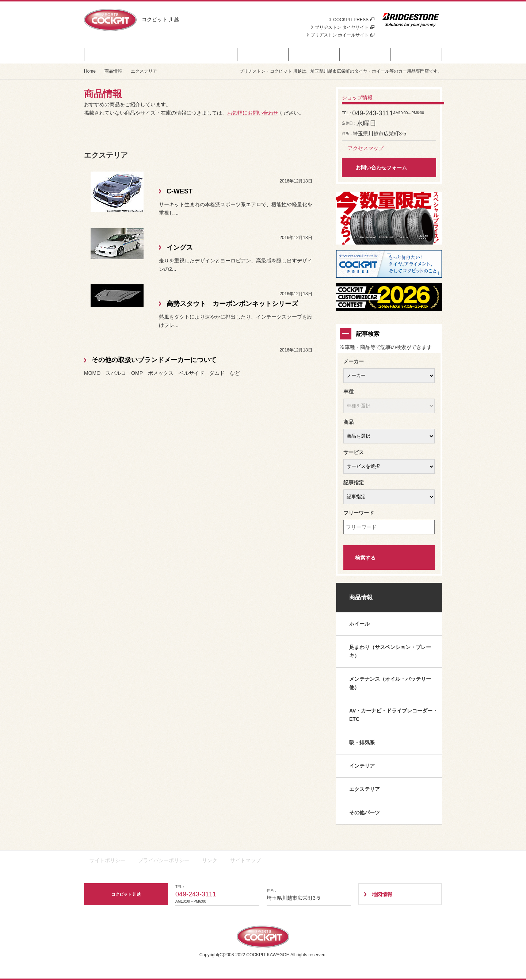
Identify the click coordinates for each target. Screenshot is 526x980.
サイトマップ (245, 860)
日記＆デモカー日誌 (314, 54)
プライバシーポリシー (164, 860)
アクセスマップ (366, 148)
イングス (180, 247)
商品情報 (161, 54)
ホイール (359, 624)
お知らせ (212, 54)
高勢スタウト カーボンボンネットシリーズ (232, 304)
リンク (210, 860)
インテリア (362, 766)
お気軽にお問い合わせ (253, 113)
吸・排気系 (362, 742)
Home (90, 71)
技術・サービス (365, 54)
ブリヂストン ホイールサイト (342, 35)
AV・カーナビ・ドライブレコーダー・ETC (393, 715)
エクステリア (365, 789)
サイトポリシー (107, 860)
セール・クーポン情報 (110, 54)
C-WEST (180, 191)
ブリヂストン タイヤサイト (345, 27)
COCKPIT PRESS (354, 20)
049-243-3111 (196, 894)
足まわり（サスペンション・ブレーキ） (390, 651)
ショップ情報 (416, 54)
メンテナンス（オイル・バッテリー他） (390, 683)
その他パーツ (365, 812)
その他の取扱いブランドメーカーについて (154, 360)
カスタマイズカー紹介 (263, 54)
